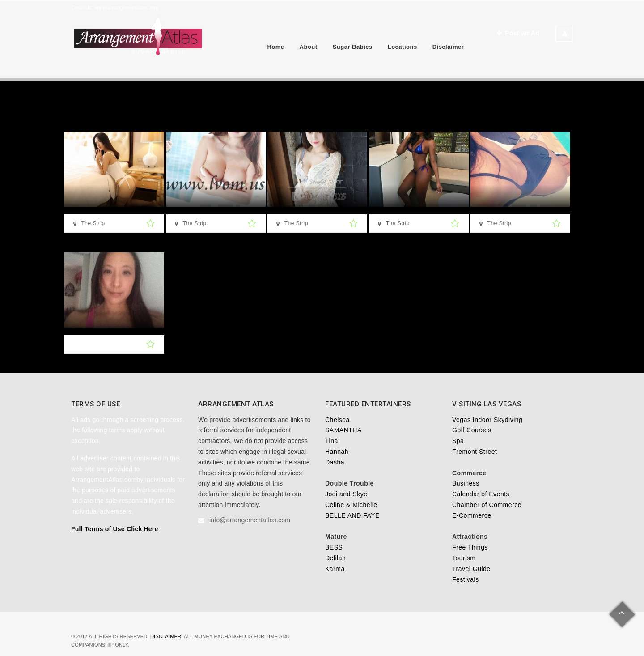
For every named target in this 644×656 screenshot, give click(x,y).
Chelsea (337, 420)
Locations (402, 47)
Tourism (464, 558)
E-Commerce (472, 515)
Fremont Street (475, 452)
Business (466, 483)
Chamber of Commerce (487, 505)
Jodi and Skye (346, 494)
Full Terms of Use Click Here (114, 529)
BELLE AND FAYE (352, 515)
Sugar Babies (353, 47)
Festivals (466, 579)
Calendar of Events (481, 494)
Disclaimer (448, 47)
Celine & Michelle (351, 505)
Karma (335, 569)
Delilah (335, 558)
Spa (458, 441)
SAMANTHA (343, 430)
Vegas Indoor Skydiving (487, 420)
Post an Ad (518, 33)
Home (275, 47)
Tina (332, 441)
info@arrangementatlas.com (126, 8)
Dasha (335, 462)
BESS (334, 547)
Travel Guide (471, 569)
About (309, 47)
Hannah (337, 452)
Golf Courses (472, 430)
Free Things (470, 547)
